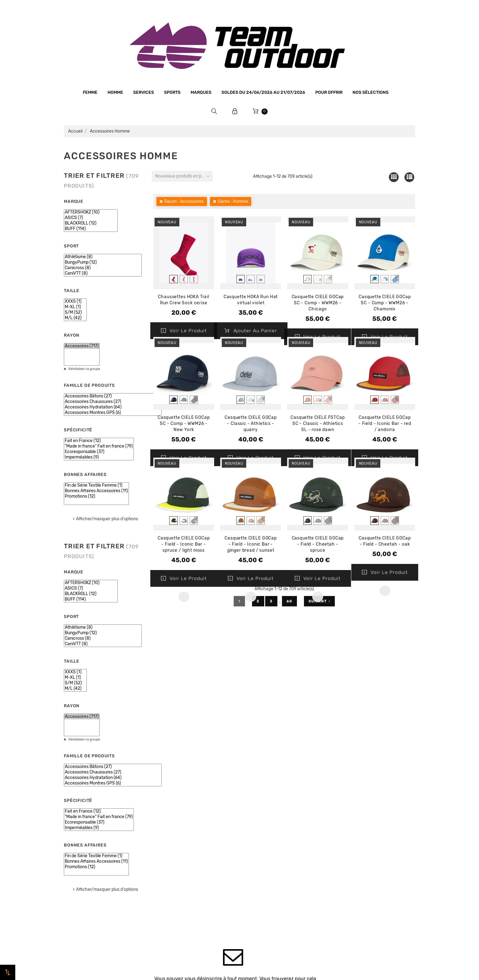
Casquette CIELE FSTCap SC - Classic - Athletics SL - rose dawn (318, 424)
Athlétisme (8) (103, 257)
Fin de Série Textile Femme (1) (96, 485)
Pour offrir (329, 92)
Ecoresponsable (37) (99, 452)
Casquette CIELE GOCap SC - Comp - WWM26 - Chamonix (385, 303)
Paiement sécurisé (173, 858)
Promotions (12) (96, 496)
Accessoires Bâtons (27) (113, 396)
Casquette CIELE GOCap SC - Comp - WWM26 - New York (184, 424)
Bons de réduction (352, 858)
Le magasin (165, 811)
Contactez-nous (171, 893)
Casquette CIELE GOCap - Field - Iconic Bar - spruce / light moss (184, 544)
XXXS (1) (75, 302)
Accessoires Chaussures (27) (113, 402)
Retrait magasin (170, 881)
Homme (115, 92)
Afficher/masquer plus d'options (107, 519)
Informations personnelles (360, 812)
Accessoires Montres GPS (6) (113, 413)
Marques (201, 92)
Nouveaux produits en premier (184, 176)
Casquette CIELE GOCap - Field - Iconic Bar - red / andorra (385, 424)
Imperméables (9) (99, 457)
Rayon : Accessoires (184, 201)
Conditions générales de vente (186, 846)
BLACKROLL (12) (91, 223)
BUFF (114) (91, 229)
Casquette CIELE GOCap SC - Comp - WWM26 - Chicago (318, 303)
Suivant (319, 601)
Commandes (345, 823)
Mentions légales (171, 835)
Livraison (163, 869)
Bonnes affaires (78, 858)
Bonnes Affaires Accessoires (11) (96, 491)
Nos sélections (371, 92)
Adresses (342, 847)
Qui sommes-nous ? (175, 823)
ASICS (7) (91, 218)
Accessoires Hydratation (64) (113, 407)
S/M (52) (75, 313)
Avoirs (339, 835)
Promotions (255, 821)
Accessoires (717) (82, 346)
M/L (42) (75, 318)
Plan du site (166, 904)
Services (144, 92)
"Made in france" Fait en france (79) (99, 446)
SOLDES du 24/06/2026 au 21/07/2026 (263, 92)
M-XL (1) (75, 307)
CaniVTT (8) (103, 273)
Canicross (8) (103, 268)
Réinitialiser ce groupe (84, 369)
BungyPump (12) (103, 262)
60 (290, 601)
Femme (90, 92)
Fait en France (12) (99, 441)
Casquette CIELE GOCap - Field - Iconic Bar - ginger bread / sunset (251, 544)
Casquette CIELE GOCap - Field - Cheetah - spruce (318, 544)
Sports (172, 92)
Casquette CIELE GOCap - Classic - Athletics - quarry (251, 424)
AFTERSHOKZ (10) (91, 212)
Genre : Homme (233, 201)
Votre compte (357, 794)
